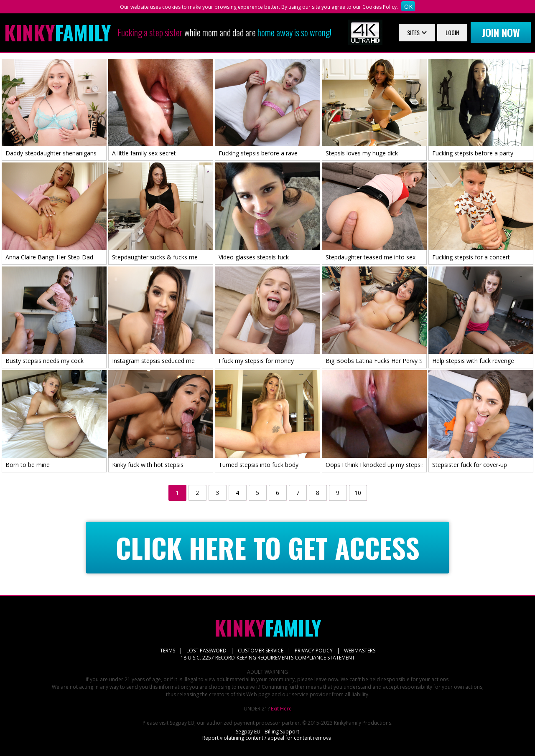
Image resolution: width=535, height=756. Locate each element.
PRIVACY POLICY (314, 651)
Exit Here (281, 709)
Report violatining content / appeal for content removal (267, 738)
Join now (501, 32)
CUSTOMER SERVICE (261, 651)
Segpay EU (182, 723)
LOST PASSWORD (206, 651)
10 (358, 493)
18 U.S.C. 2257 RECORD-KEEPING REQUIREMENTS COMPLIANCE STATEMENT (268, 658)
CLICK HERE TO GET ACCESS (268, 548)
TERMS (168, 651)
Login (452, 32)
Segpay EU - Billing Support (267, 732)
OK (408, 6)
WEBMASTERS (360, 651)
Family (57, 33)
